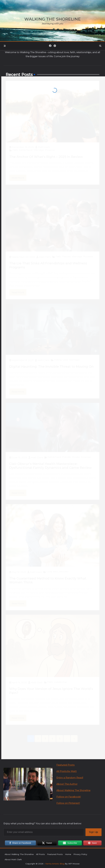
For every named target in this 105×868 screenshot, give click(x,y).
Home (68, 854)
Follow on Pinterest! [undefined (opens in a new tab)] (68, 803)
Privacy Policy (80, 854)
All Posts (40, 854)
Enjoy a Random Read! (70, 778)
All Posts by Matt (67, 771)
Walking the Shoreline (53, 19)
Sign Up (94, 832)
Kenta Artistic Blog (55, 864)
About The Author (67, 784)
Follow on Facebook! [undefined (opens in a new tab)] (69, 797)
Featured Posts (66, 765)
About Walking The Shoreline (73, 790)
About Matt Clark (13, 859)
